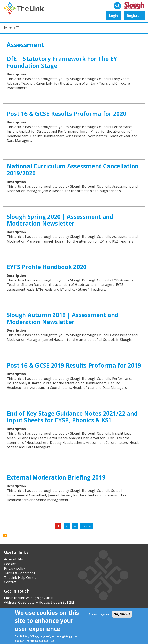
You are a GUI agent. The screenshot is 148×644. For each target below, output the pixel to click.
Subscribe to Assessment (5, 536)
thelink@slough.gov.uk (33, 598)
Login (114, 16)
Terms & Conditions (20, 573)
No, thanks (122, 614)
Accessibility (13, 559)
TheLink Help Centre (20, 578)
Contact (10, 582)
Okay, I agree (99, 614)
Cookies (10, 564)
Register (134, 16)
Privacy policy (15, 568)
